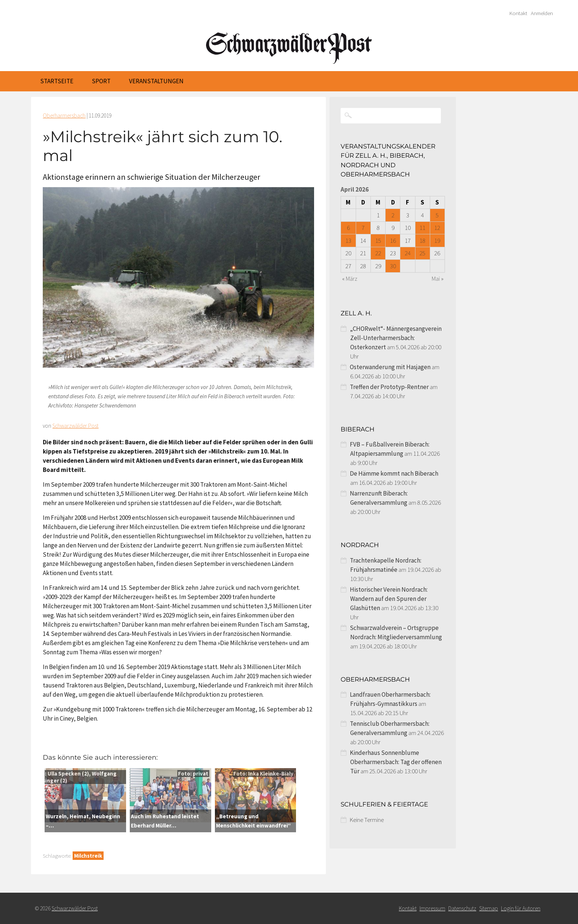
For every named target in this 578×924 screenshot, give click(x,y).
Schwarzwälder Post (75, 426)
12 (437, 228)
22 (378, 253)
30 (393, 266)
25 (422, 253)
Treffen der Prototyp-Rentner (389, 387)
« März (350, 279)
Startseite (57, 81)
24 (408, 253)
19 (437, 241)
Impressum (432, 908)
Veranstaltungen (156, 81)
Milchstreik (88, 856)
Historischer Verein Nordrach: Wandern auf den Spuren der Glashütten (389, 599)
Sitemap (489, 908)
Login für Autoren (521, 908)
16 (393, 241)
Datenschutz (462, 908)
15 (378, 241)
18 (422, 241)
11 (422, 228)
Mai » (438, 279)
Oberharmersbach (64, 115)
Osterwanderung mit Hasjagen (390, 367)
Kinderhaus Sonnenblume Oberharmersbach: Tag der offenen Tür (396, 762)
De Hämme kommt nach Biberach (394, 473)
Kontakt (518, 13)
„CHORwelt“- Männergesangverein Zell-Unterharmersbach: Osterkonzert (396, 338)
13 (348, 241)
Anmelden (542, 13)
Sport (101, 81)
